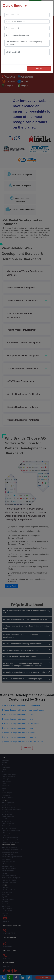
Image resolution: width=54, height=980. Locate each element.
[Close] (50, 4)
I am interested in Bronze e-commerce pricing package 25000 (27, 43)
